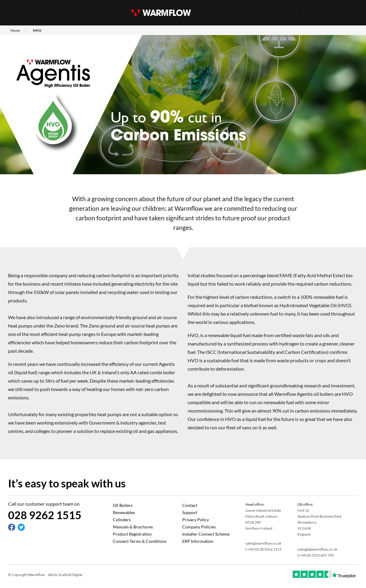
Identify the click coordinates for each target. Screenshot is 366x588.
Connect (311, 12)
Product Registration (132, 534)
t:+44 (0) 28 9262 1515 (264, 549)
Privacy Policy (196, 520)
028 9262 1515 (45, 515)
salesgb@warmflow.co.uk (317, 549)
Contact (190, 505)
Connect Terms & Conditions (140, 541)
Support (347, 12)
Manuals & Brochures (133, 527)
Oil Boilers (123, 505)
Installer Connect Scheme (206, 534)
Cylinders (122, 520)
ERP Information (198, 541)
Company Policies (199, 527)
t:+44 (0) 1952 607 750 (316, 555)
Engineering (83, 12)
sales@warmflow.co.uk (263, 543)
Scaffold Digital (70, 575)
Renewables (124, 512)
